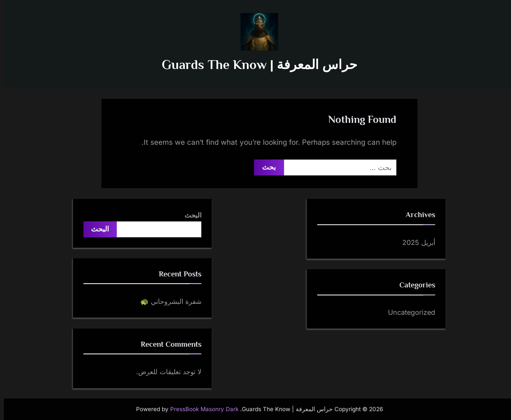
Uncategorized (408, 312)
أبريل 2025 (415, 242)
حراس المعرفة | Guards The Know (256, 65)
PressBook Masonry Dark (201, 409)
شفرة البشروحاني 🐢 (167, 301)
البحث (189, 215)
